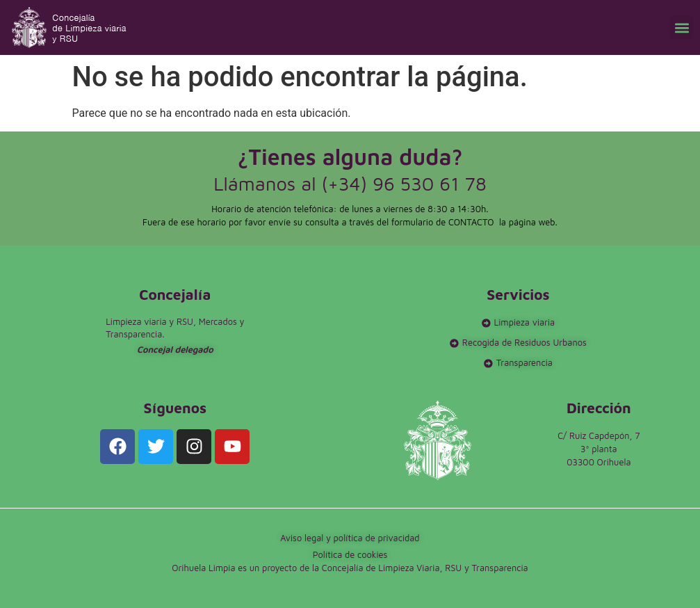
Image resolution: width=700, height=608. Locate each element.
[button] (682, 27)
